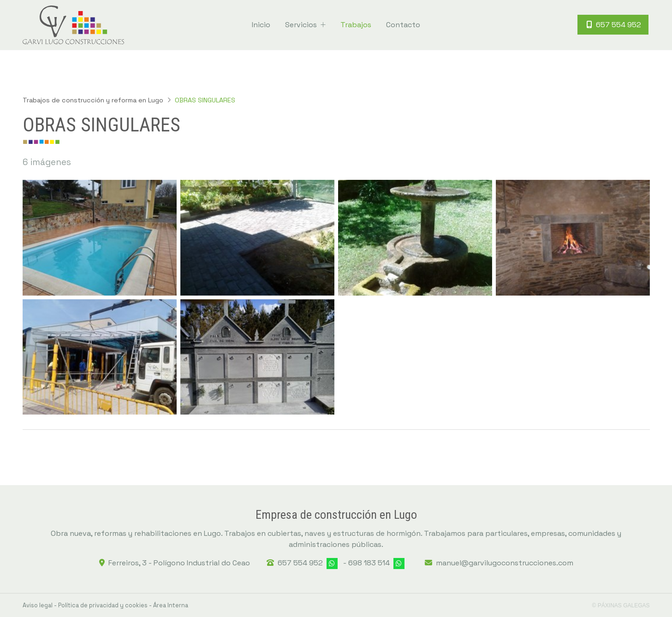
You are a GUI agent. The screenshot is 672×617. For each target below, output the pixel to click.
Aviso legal (38, 605)
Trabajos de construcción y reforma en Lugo (93, 100)
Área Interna (171, 605)
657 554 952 (300, 563)
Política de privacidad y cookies (103, 605)
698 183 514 (369, 563)
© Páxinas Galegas (621, 605)
